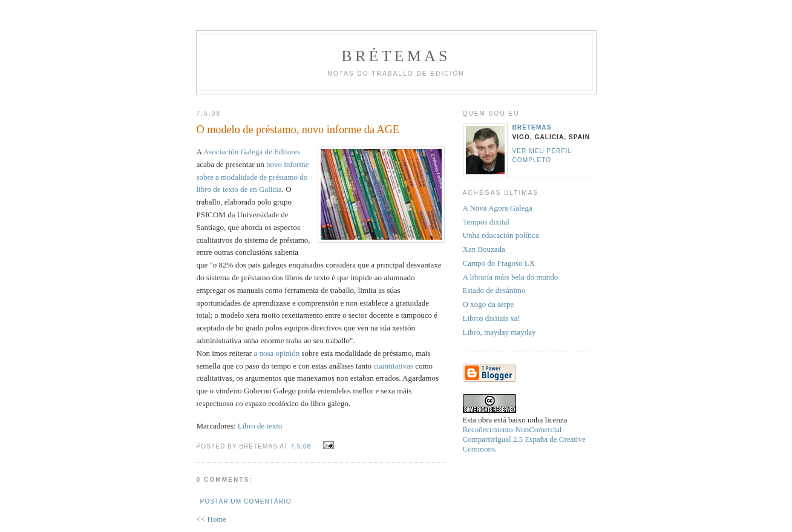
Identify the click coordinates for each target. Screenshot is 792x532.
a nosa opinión (277, 353)
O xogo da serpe (489, 304)
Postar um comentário (246, 501)
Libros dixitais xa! (492, 318)
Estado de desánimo (494, 290)
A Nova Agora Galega (498, 208)
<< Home (212, 519)
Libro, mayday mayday (499, 332)
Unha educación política (501, 235)
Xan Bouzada (484, 249)
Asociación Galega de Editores (252, 152)
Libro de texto (260, 426)
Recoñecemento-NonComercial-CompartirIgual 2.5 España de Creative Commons (524, 439)
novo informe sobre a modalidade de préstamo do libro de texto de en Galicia (253, 177)
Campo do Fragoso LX (499, 263)
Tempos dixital (486, 222)
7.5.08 (301, 446)
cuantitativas (393, 366)
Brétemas (396, 56)
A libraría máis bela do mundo (511, 277)
